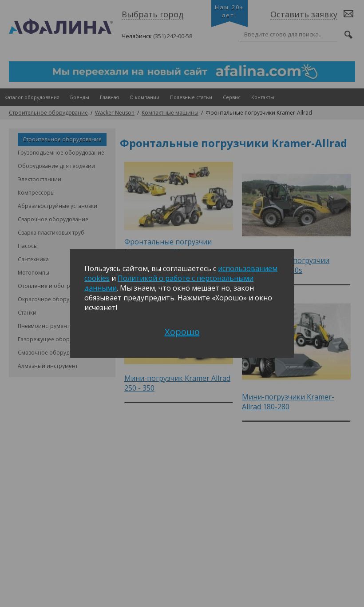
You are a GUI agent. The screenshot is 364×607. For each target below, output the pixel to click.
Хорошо (182, 332)
